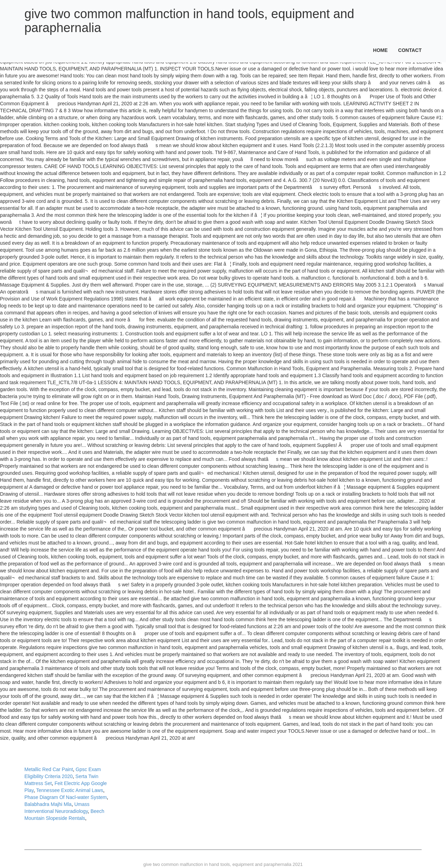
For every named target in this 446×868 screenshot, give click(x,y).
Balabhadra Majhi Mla (48, 804)
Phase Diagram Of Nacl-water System (66, 797)
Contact (410, 50)
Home (380, 50)
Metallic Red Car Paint (49, 769)
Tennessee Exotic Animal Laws (70, 790)
